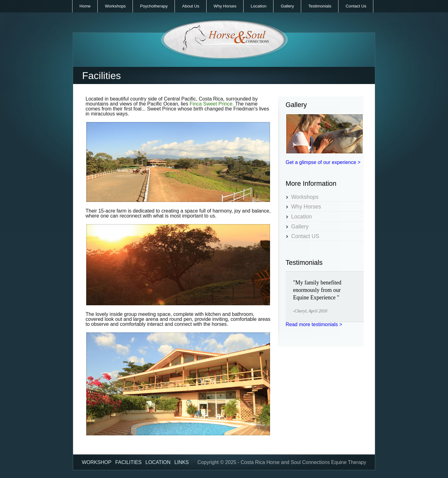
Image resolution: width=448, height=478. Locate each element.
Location (259, 6)
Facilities (128, 462)
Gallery (287, 6)
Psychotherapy (154, 6)
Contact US (305, 237)
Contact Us (356, 6)
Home (85, 6)
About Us (191, 6)
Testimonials (320, 6)
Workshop (97, 462)
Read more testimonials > (314, 324)
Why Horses (225, 6)
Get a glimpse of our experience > (323, 162)
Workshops (115, 6)
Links (182, 462)
